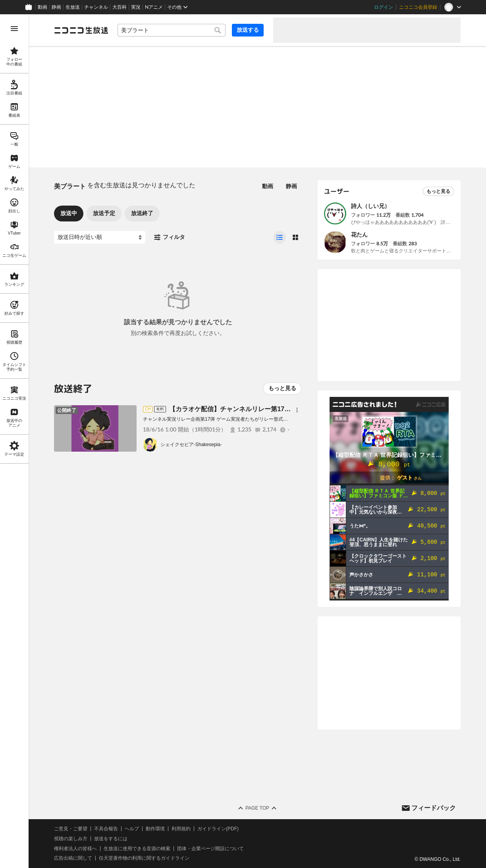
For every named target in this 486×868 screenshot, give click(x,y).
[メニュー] (297, 410)
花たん (359, 235)
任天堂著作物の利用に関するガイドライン (144, 858)
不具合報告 (106, 829)
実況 (136, 7)
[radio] (280, 237)
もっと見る (282, 388)
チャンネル (96, 7)
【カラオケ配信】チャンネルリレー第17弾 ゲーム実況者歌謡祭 (259, 409)
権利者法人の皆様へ (75, 849)
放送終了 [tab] (142, 213)
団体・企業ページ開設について (210, 849)
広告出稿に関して (73, 858)
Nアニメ (154, 7)
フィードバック (434, 808)
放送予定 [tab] (104, 213)
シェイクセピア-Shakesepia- (191, 445)
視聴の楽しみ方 (71, 839)
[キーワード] (172, 30)
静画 (56, 7)
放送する (248, 30)
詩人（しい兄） (370, 206)
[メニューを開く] (14, 29)
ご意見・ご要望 (71, 829)
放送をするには (111, 839)
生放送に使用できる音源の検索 (137, 849)
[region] (14, 441)
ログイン (384, 7)
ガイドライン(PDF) (218, 829)
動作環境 (155, 829)
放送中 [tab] (69, 213)
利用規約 (181, 829)
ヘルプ (132, 829)
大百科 (120, 7)
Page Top (257, 808)
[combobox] (172, 30)
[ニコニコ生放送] (81, 30)
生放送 (73, 7)
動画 (42, 7)
